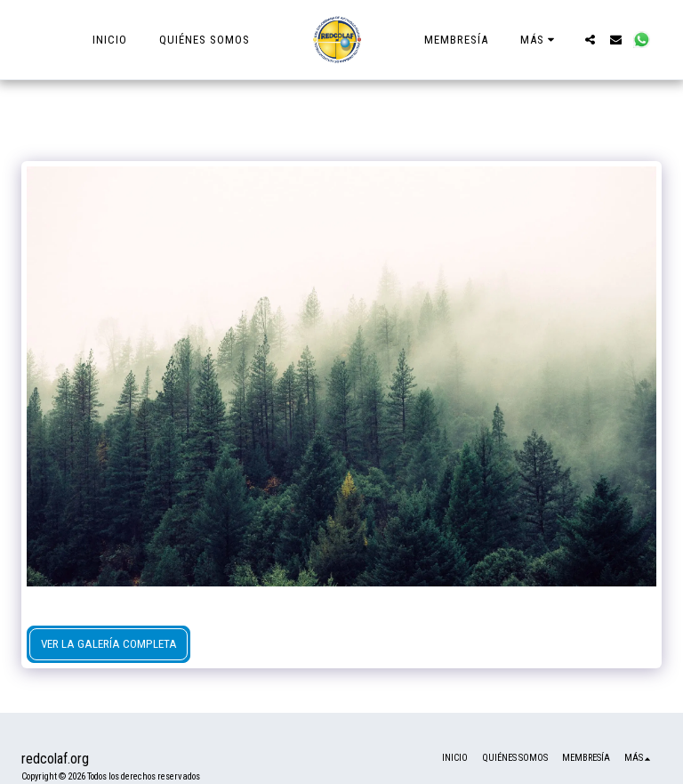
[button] (590, 40)
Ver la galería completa (109, 644)
